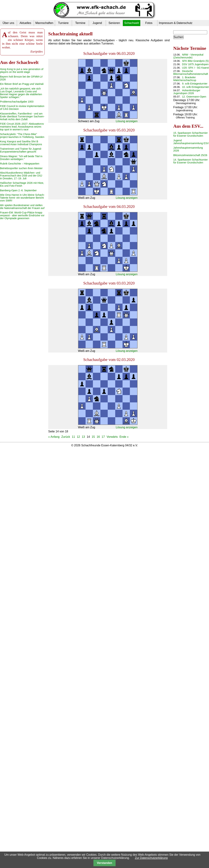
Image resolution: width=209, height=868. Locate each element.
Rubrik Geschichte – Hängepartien (20, 164)
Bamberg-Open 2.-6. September (18, 190)
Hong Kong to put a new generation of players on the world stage (22, 71)
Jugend (97, 23)
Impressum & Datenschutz (176, 23)
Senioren (114, 23)
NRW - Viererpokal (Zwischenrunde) (188, 56)
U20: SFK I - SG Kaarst (195, 68)
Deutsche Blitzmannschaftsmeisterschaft (191, 73)
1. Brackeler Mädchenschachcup (185, 79)
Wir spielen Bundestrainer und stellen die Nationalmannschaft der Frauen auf (22, 207)
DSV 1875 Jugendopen (195, 64)
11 (73, 437)
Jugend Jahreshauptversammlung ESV (191, 142)
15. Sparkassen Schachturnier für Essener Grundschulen (191, 134)
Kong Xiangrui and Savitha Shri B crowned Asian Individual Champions (21, 143)
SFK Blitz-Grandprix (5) (195, 61)
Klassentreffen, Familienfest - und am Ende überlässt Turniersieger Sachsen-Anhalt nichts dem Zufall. (22, 116)
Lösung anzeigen (127, 121)
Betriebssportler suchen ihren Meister (21, 168)
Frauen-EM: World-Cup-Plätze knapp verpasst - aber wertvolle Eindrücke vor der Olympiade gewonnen (22, 215)
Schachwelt (132, 23)
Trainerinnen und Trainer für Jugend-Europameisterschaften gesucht (21, 150)
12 (78, 437)
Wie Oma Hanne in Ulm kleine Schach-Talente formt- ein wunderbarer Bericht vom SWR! (22, 198)
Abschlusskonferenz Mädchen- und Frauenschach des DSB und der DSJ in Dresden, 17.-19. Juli (21, 176)
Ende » (124, 437)
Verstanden (104, 863)
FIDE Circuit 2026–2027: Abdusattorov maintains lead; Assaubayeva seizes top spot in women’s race (22, 127)
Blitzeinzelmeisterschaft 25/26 (190, 155)
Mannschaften (44, 23)
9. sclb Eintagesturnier (195, 84)
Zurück (66, 437)
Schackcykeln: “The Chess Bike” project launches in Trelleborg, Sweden (22, 136)
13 (83, 437)
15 (93, 437)
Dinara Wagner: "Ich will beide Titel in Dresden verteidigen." (21, 158)
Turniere (63, 23)
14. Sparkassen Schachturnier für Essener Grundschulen (191, 161)
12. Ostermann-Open (194, 97)
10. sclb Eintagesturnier (195, 87)
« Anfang (54, 437)
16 (98, 437)
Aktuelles (25, 23)
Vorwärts (112, 437)
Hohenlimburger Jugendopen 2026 (187, 92)
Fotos (149, 23)
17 (103, 437)
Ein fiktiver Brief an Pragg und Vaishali (22, 84)
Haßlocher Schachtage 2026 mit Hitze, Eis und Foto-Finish (22, 184)
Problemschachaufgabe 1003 (17, 102)
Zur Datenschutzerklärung (151, 858)
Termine (80, 23)
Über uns (8, 23)
